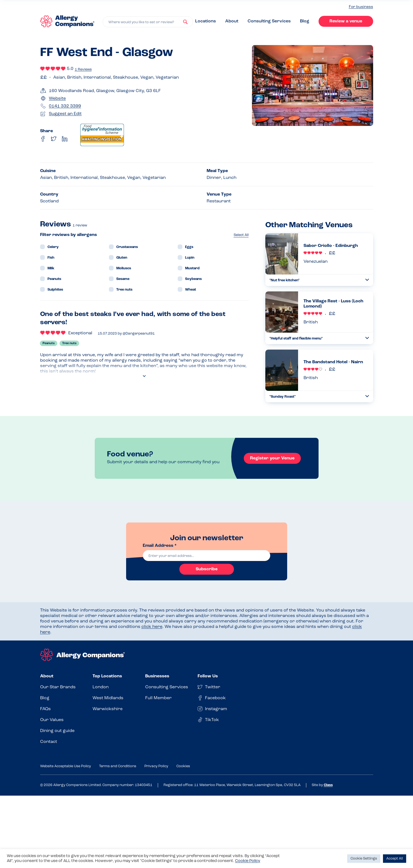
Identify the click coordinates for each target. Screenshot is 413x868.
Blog (305, 21)
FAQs (45, 709)
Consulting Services (269, 21)
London (101, 687)
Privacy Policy (156, 766)
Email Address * (160, 546)
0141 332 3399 (65, 106)
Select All (241, 235)
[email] (207, 556)
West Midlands (108, 698)
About (232, 21)
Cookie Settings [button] (364, 859)
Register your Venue (272, 458)
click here (152, 627)
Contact (49, 742)
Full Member (158, 698)
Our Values (52, 720)
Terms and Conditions (118, 766)
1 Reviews (83, 70)
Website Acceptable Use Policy (66, 766)
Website (57, 99)
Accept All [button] (395, 859)
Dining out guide (57, 731)
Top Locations (107, 676)
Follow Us (208, 676)
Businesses (157, 676)
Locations (206, 21)
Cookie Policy (248, 861)
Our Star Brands (58, 687)
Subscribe (207, 569)
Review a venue (346, 21)
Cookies (183, 766)
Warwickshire (108, 709)
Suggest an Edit (65, 114)
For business (361, 7)
